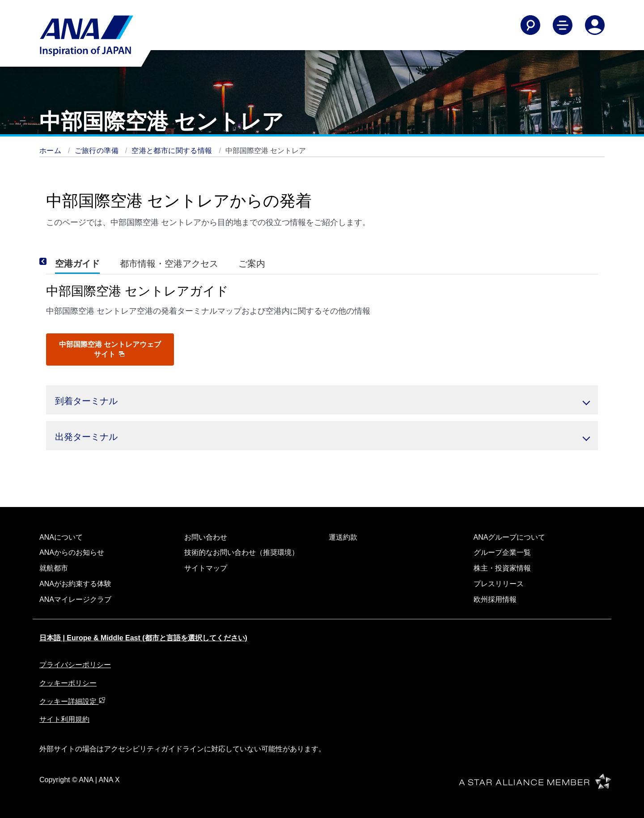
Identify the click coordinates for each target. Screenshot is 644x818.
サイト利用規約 (64, 719)
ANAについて (61, 537)
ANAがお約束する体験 (75, 584)
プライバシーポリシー (75, 665)
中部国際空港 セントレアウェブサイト (110, 349)
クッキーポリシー (68, 683)
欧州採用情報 (495, 599)
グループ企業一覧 (502, 552)
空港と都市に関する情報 (173, 151)
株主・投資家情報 (502, 568)
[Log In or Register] (595, 25)
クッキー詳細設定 (72, 701)
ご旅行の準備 (98, 151)
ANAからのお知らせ (72, 552)
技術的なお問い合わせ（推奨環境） (241, 552)
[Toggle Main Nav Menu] (563, 25)
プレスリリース (499, 584)
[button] (322, 400)
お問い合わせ (206, 537)
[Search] (530, 25)
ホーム (51, 151)
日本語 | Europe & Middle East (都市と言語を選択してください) (143, 638)
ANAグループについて (510, 537)
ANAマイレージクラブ (75, 599)
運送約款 (343, 537)
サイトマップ (206, 568)
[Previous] (55, 262)
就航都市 (54, 568)
